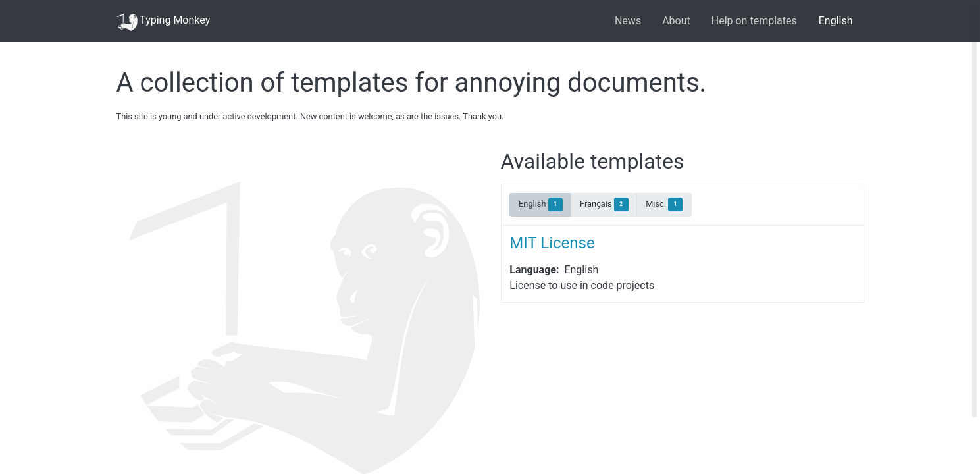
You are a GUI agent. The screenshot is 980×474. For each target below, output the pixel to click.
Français (604, 204)
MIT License (552, 243)
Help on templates (754, 21)
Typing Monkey (164, 21)
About (676, 21)
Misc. (664, 204)
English (836, 21)
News (628, 21)
